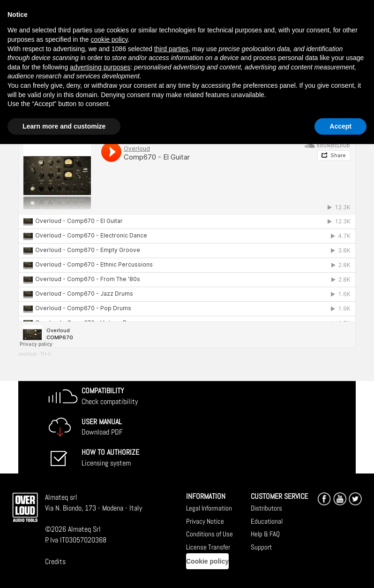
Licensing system (110, 458)
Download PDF (102, 427)
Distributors (266, 508)
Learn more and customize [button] (64, 126)
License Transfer (208, 547)
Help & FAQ (265, 534)
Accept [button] (340, 126)
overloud (27, 354)
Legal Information (209, 508)
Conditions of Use (209, 534)
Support (261, 547)
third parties (171, 49)
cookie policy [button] (109, 39)
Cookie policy (207, 561)
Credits (55, 561)
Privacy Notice (205, 521)
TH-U (46, 354)
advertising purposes (100, 67)
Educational (267, 521)
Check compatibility (110, 396)
